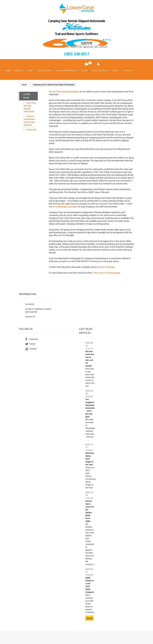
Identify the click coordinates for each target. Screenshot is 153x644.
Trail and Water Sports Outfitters (77, 34)
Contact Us (31, 130)
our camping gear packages (65, 207)
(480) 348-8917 (77, 54)
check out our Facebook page (107, 273)
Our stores (30, 304)
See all (89, 618)
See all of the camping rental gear (64, 92)
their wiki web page (106, 267)
